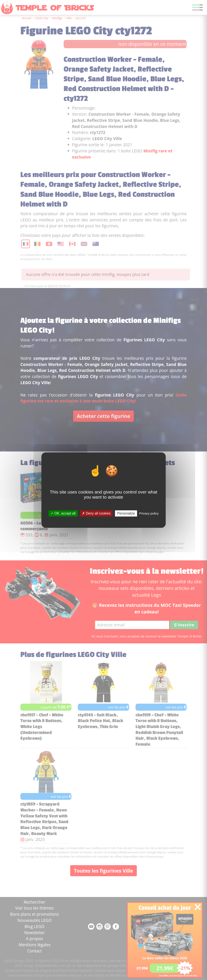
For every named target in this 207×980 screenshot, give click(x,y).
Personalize (126, 513)
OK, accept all (63, 513)
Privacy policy (149, 513)
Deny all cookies (96, 513)
